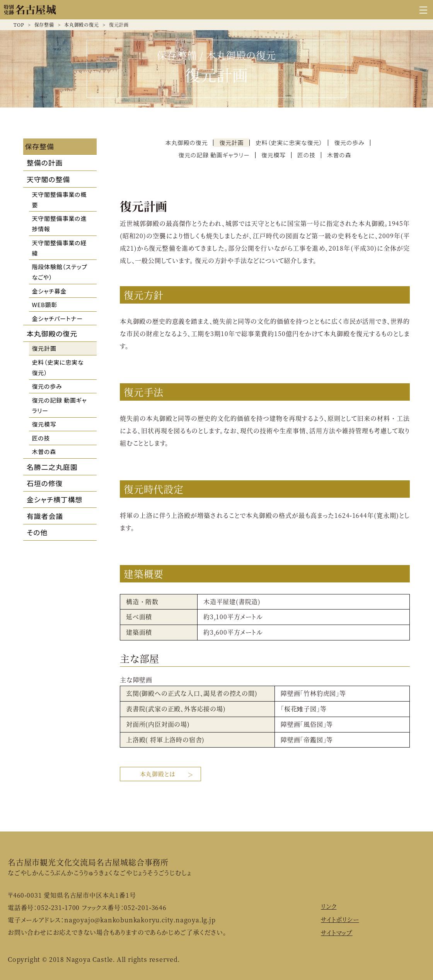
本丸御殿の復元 (82, 25)
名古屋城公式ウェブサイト (30, 10)
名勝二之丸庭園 (52, 467)
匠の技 (41, 438)
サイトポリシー (340, 919)
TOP (19, 25)
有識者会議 (45, 516)
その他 (37, 532)
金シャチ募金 (49, 291)
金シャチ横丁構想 (55, 499)
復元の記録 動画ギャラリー (60, 405)
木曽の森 (44, 452)
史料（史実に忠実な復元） (58, 367)
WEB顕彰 (45, 305)
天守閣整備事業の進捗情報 (60, 224)
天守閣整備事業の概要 (60, 200)
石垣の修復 (45, 483)
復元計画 (44, 348)
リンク (329, 906)
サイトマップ (337, 932)
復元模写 (44, 424)
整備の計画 (45, 162)
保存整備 (44, 25)
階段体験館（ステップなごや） (60, 272)
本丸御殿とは (157, 773)
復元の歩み (47, 386)
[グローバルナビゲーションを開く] (423, 10)
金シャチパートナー (58, 318)
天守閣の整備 (48, 179)
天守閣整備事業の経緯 (60, 248)
